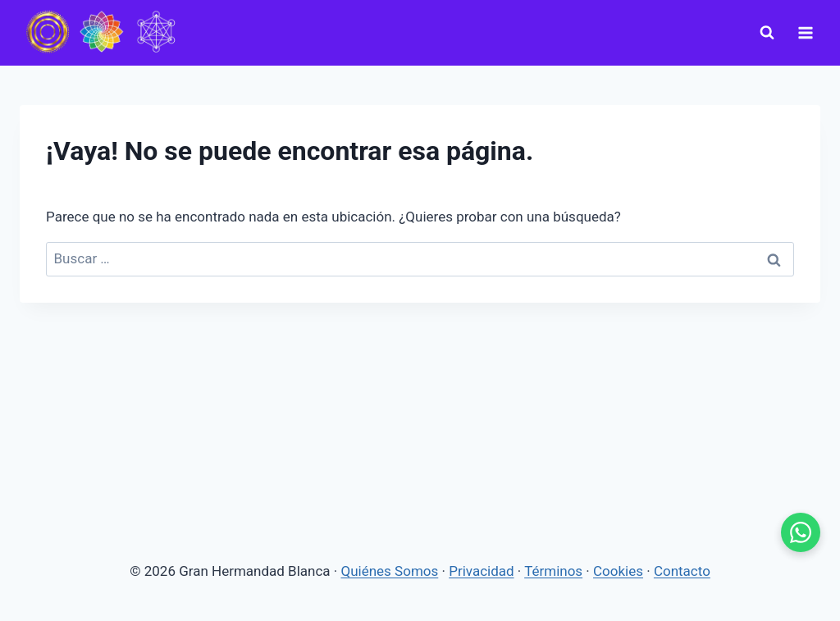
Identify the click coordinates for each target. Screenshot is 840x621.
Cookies (618, 571)
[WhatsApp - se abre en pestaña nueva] (801, 532)
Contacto (682, 571)
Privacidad (481, 571)
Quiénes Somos (390, 571)
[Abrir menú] (805, 32)
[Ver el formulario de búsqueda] (767, 33)
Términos (553, 571)
